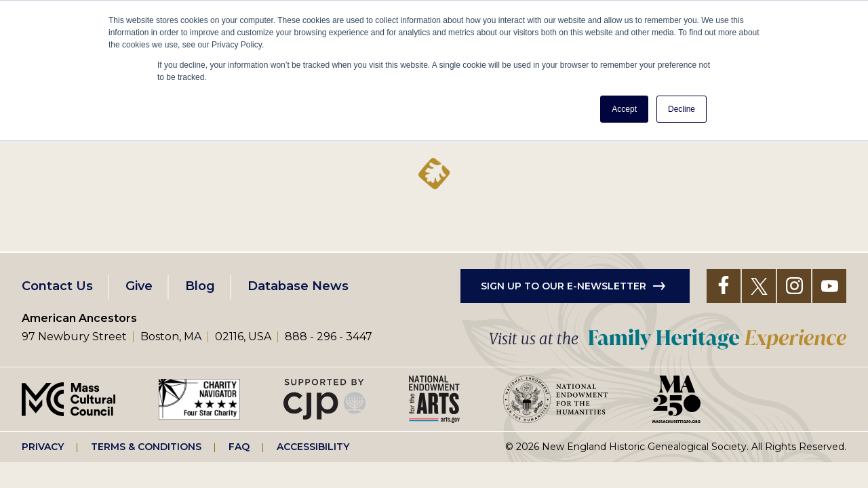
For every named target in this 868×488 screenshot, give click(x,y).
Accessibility (313, 447)
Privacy (43, 447)
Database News (298, 286)
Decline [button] (682, 109)
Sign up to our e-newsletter (564, 286)
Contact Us (57, 286)
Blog (200, 286)
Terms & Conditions (146, 447)
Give (139, 286)
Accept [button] (624, 109)
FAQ (239, 447)
